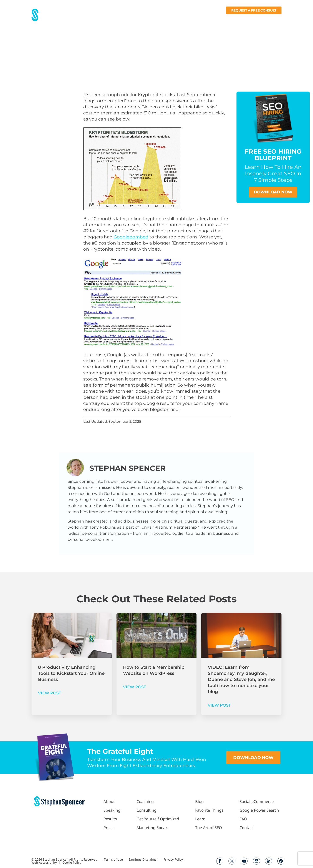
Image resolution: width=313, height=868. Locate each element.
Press (134, 19)
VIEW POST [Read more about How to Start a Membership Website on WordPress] (135, 687)
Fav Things (218, 19)
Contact (275, 19)
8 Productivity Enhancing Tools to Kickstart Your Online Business (71, 673)
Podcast (184, 19)
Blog (201, 19)
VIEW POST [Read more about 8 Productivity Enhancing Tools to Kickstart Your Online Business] (50, 693)
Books (257, 19)
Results (119, 19)
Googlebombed (131, 237)
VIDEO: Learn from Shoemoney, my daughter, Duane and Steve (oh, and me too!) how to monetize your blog (241, 679)
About (104, 19)
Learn (238, 19)
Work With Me (157, 19)
